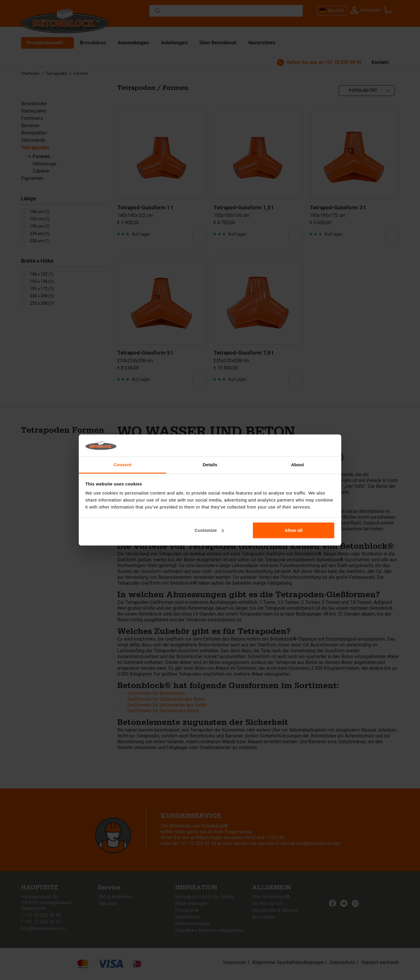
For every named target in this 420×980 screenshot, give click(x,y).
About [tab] (297, 465)
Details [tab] (210, 465)
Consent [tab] (123, 465)
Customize (209, 530)
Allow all (294, 530)
